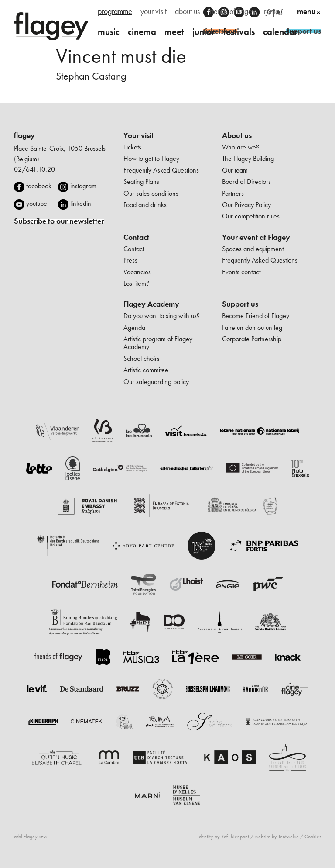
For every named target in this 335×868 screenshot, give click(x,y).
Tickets (132, 147)
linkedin (81, 203)
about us (187, 11)
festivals (239, 32)
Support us (240, 304)
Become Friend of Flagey (256, 316)
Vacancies (137, 272)
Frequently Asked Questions (161, 170)
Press (130, 260)
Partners (233, 193)
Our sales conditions (151, 193)
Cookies (313, 837)
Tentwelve (289, 837)
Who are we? (241, 147)
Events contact (241, 272)
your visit (154, 11)
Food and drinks (145, 205)
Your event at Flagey (256, 237)
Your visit (138, 135)
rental (272, 11)
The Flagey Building (248, 158)
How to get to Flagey (151, 158)
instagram (83, 186)
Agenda (134, 327)
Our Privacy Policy (246, 205)
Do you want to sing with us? (162, 316)
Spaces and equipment (253, 249)
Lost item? (136, 283)
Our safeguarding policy (156, 382)
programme (115, 11)
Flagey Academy (151, 304)
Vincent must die (121, 56)
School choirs (142, 358)
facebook (39, 186)
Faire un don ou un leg (252, 327)
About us (237, 135)
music (109, 32)
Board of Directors (246, 182)
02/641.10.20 (34, 169)
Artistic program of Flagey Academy (158, 343)
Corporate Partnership (252, 339)
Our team (235, 170)
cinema (142, 32)
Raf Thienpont (235, 837)
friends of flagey (232, 11)
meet (174, 32)
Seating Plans (141, 182)
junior (204, 32)
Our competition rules (251, 216)
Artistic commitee (146, 370)
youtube (37, 203)
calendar (280, 32)
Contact (136, 237)
